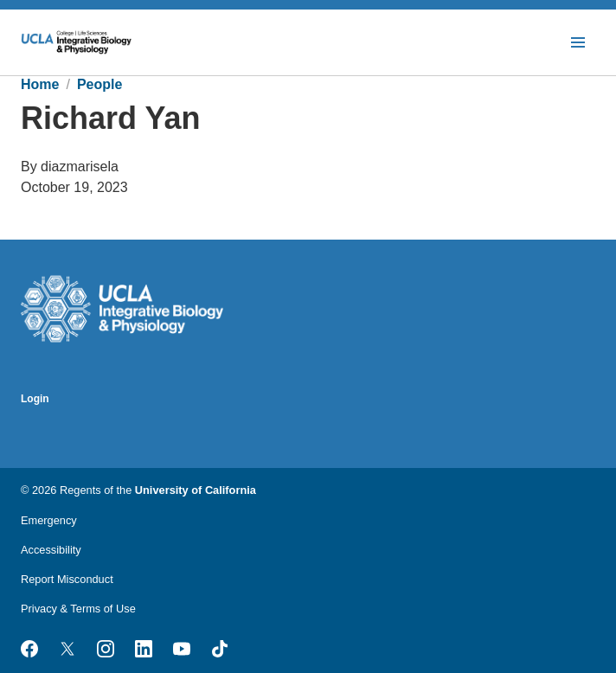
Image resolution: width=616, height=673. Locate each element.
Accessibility (51, 550)
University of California (196, 490)
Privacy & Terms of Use (78, 609)
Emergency (49, 520)
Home (40, 84)
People (99, 84)
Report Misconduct (67, 579)
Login (35, 399)
